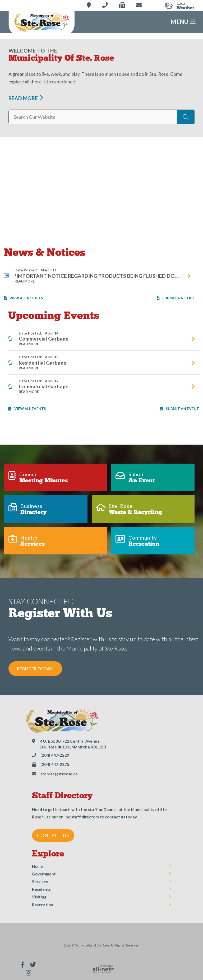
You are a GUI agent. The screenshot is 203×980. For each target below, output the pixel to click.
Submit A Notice (176, 298)
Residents (41, 889)
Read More (23, 98)
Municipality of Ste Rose (41, 22)
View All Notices (24, 298)
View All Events (27, 409)
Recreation (43, 905)
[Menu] (101, 22)
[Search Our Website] (101, 117)
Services (40, 882)
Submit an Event (179, 409)
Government (44, 874)
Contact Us (53, 835)
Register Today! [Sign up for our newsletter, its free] (35, 669)
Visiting (39, 897)
